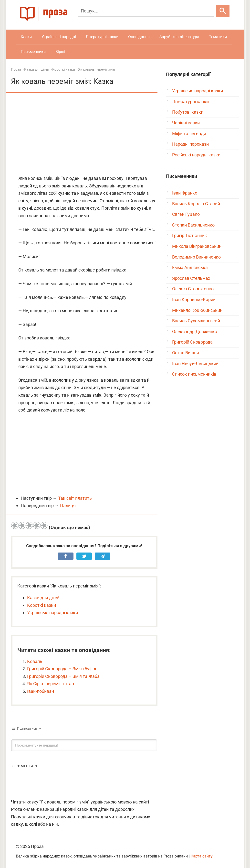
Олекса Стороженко (193, 289)
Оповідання (139, 37)
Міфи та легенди (189, 134)
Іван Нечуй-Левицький (195, 363)
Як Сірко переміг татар (51, 684)
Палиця (68, 505)
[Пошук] (146, 11)
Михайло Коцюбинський (197, 310)
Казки (26, 37)
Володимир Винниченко (196, 257)
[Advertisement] (84, 134)
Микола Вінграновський (197, 246)
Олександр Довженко (195, 331)
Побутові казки (188, 112)
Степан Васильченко (193, 225)
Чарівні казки (186, 123)
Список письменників (194, 374)
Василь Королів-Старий (196, 204)
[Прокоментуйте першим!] (84, 745)
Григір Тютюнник (190, 235)
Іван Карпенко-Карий (194, 299)
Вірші (60, 52)
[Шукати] (223, 11)
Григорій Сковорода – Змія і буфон (62, 669)
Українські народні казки (52, 613)
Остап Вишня (186, 353)
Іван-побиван (41, 691)
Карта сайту (202, 856)
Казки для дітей (43, 598)
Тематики (218, 37)
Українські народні (59, 37)
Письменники (33, 52)
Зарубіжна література (179, 37)
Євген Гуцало (186, 214)
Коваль (35, 661)
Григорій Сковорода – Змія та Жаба (63, 676)
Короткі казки (42, 605)
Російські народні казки (196, 155)
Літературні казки (102, 37)
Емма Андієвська (190, 267)
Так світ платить (75, 498)
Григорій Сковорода (192, 342)
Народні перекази (190, 144)
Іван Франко (185, 193)
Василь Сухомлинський (196, 321)
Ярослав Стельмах (191, 278)
